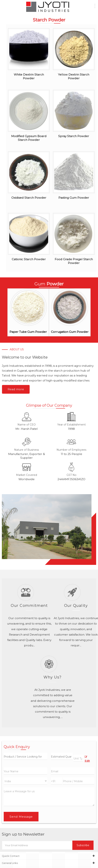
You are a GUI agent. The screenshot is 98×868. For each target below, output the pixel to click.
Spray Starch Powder (74, 136)
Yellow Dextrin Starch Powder (74, 76)
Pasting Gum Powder (74, 198)
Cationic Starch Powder (29, 259)
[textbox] (78, 758)
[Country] (25, 781)
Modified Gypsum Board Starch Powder (29, 138)
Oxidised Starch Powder (29, 198)
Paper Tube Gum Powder (28, 332)
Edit (87, 759)
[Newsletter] (37, 845)
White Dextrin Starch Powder (29, 76)
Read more (16, 389)
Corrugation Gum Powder (70, 332)
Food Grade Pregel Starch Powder (74, 261)
